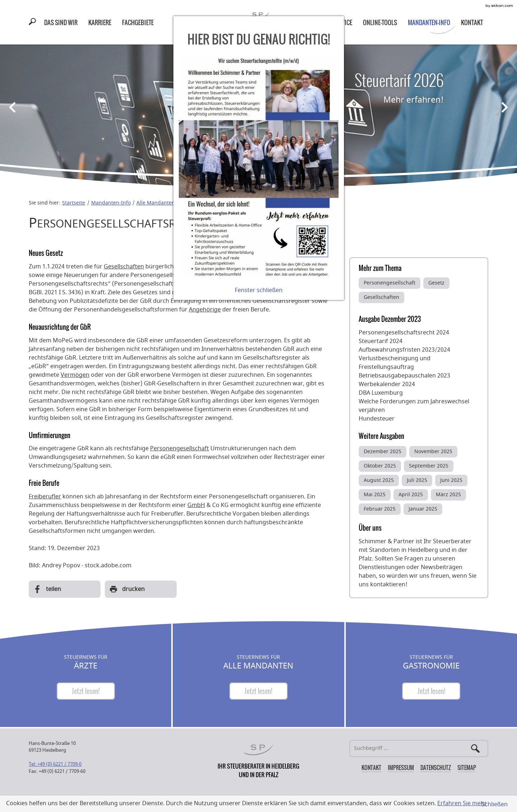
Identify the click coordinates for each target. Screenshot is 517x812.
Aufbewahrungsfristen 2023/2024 (404, 350)
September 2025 (429, 466)
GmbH (196, 505)
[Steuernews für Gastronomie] (431, 691)
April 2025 (411, 495)
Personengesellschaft (180, 449)
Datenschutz (436, 768)
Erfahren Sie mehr (462, 803)
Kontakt (371, 768)
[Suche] (419, 748)
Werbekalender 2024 (387, 384)
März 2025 (448, 495)
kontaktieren (388, 585)
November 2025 (433, 452)
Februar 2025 (380, 509)
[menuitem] (61, 22)
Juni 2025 (451, 480)
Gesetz (436, 283)
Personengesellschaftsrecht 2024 (404, 333)
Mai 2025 (375, 495)
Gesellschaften (124, 267)
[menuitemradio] (100, 22)
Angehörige (205, 310)
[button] (34, 23)
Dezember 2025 (383, 452)
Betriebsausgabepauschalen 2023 (404, 376)
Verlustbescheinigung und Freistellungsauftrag (395, 363)
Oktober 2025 (380, 466)
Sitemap (467, 768)
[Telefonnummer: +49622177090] (55, 764)
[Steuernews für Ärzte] (86, 691)
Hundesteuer (377, 419)
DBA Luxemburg (381, 393)
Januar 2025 (423, 509)
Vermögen (75, 375)
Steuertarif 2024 (381, 341)
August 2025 (379, 480)
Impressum (401, 768)
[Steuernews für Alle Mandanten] (258, 691)
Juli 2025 (417, 480)
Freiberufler (45, 497)
